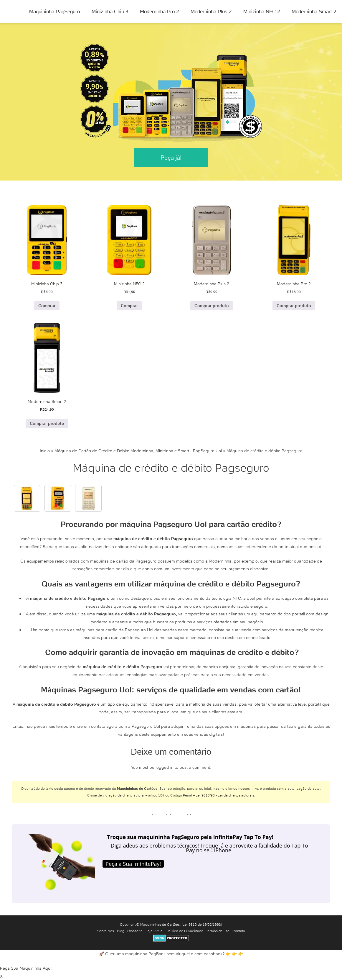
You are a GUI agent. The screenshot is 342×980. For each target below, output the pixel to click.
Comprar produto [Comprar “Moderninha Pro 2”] (294, 306)
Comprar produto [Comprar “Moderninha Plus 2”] (212, 306)
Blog (121, 931)
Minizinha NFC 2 (262, 12)
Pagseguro (182, 539)
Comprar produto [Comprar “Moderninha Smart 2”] (47, 423)
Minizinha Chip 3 (110, 12)
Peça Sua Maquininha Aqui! (26, 968)
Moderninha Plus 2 (211, 12)
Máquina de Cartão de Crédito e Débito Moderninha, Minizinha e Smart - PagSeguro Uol (138, 451)
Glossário (135, 931)
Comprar (47, 306)
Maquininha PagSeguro (54, 12)
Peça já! (171, 158)
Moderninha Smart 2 (314, 12)
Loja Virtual (155, 931)
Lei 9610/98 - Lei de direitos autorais (225, 795)
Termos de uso (218, 931)
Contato (239, 931)
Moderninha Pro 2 (159, 12)
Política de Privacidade (185, 931)
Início (45, 451)
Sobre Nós (106, 931)
